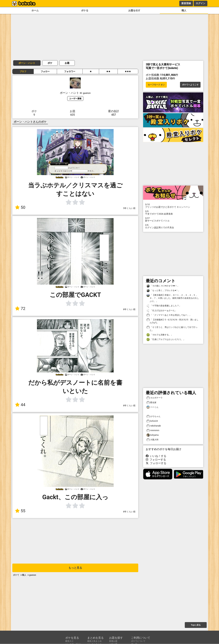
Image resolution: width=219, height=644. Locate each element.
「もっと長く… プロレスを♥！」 (163, 291)
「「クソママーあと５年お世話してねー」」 (169, 315)
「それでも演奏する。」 (160, 335)
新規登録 (186, 3)
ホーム (35, 11)
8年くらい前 (129, 309)
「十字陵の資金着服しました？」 (164, 306)
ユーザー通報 (75, 98)
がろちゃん (153, 416)
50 (20, 207)
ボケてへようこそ (190, 85)
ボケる (85, 11)
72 (20, 309)
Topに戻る (196, 625)
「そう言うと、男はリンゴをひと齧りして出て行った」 (172, 329)
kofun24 (152, 421)
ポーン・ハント (27, 63)
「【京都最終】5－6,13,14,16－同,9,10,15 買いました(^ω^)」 (172, 321)
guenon (33, 575)
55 (20, 511)
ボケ (50, 63)
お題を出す (134, 11)
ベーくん (152, 407)
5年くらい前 (129, 208)
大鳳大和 (152, 440)
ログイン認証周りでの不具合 (173, 226)
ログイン (201, 3)
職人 (184, 11)
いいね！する (156, 456)
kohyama (153, 435)
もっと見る (75, 568)
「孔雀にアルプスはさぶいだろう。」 (166, 339)
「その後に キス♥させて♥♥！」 (163, 286)
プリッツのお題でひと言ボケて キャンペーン (173, 206)
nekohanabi (154, 426)
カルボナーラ (154, 398)
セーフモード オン (156, 85)
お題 (67, 63)
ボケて (16, 575)
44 (20, 405)
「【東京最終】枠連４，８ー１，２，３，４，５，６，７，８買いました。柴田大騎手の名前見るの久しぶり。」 (173, 298)
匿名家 (151, 403)
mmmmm (153, 431)
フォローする (156, 460)
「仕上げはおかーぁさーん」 (162, 311)
